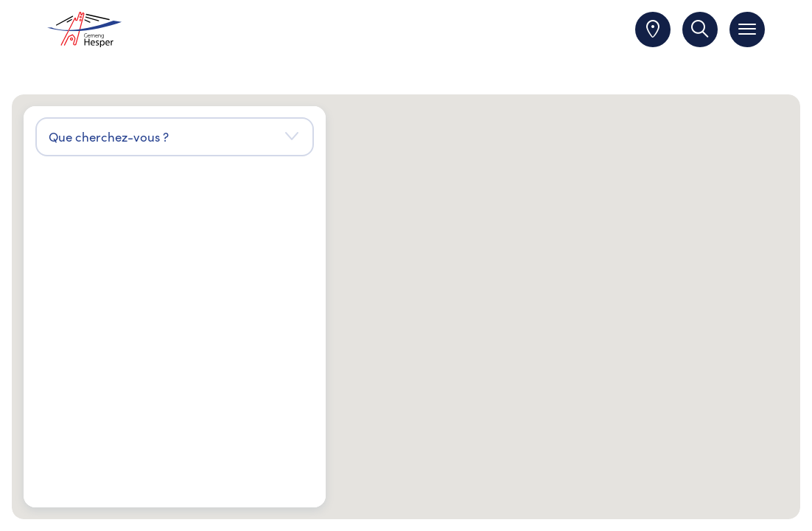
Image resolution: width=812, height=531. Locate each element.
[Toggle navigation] (747, 29)
